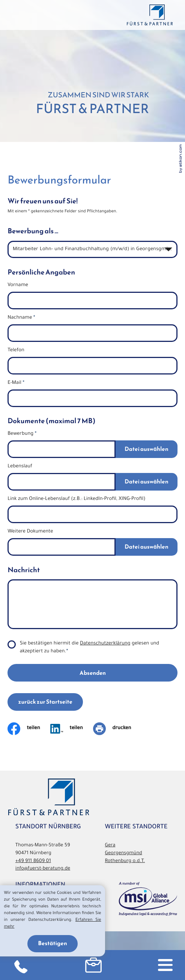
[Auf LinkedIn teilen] (72, 729)
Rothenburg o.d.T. (125, 862)
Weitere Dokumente (30, 532)
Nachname (21, 318)
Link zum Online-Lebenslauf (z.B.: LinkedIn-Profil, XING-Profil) (76, 500)
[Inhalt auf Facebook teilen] (29, 729)
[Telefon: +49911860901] (21, 965)
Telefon (16, 351)
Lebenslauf (20, 467)
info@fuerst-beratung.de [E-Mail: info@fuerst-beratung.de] (43, 869)
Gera (110, 846)
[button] (93, 965)
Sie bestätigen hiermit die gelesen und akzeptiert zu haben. (89, 648)
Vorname (18, 286)
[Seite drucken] (117, 729)
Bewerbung (22, 434)
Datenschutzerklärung (105, 644)
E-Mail (16, 383)
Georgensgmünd (124, 854)
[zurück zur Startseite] (150, 15)
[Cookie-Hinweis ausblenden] (53, 944)
